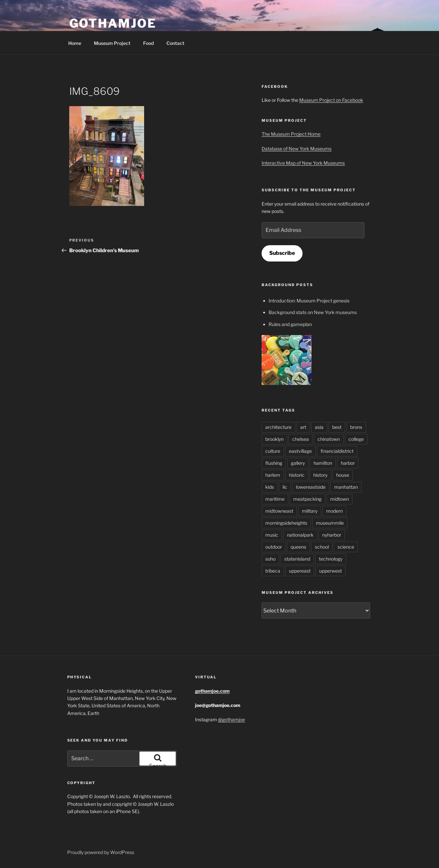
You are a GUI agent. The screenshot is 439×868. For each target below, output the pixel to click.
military (310, 511)
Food (148, 43)
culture (273, 451)
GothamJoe (113, 23)
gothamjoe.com (212, 691)
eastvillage (300, 451)
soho (270, 559)
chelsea (301, 439)
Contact (175, 43)
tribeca (273, 571)
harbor (348, 463)
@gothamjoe (231, 719)
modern (334, 511)
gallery (298, 463)
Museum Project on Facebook (331, 100)
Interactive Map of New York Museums (303, 163)
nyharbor (332, 535)
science (346, 547)
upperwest (330, 571)
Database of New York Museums (297, 149)
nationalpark (300, 535)
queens (298, 547)
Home (75, 43)
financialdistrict (337, 451)
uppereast (300, 571)
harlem (273, 475)
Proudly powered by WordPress (101, 852)
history (320, 475)
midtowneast (279, 511)
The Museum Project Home (291, 134)
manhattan (346, 487)
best (337, 427)
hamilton (323, 463)
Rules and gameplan (290, 324)
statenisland (297, 559)
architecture (278, 427)
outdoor (274, 547)
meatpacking (307, 499)
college (356, 439)
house (343, 475)
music (272, 535)
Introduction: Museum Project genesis (309, 301)
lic (285, 487)
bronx (356, 427)
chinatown (329, 439)
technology (331, 559)
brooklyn (274, 439)
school (322, 547)
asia (319, 427)
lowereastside (311, 487)
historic (297, 475)
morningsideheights (286, 523)
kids (270, 487)
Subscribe (282, 253)
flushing (274, 463)
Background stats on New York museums (313, 312)
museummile (330, 523)
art (303, 427)
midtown (339, 499)
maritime (275, 499)
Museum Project (112, 43)
